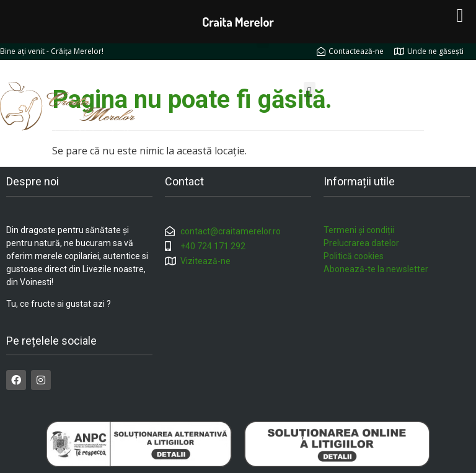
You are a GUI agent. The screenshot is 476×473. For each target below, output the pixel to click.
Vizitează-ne (205, 261)
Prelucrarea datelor (361, 243)
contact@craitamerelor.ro (231, 231)
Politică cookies (354, 256)
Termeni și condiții (359, 230)
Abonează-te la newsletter (376, 269)
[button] (310, 92)
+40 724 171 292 (213, 246)
